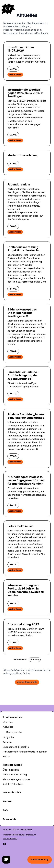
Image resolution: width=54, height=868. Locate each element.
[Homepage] (8, 9)
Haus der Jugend (13, 765)
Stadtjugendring (13, 717)
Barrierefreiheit (10, 839)
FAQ (5, 810)
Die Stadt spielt (12, 792)
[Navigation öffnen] (6, 860)
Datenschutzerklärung (14, 835)
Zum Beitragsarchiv (27, 682)
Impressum (31, 835)
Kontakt (8, 801)
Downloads (10, 819)
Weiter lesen (15, 74)
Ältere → (35, 659)
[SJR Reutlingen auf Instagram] (5, 844)
